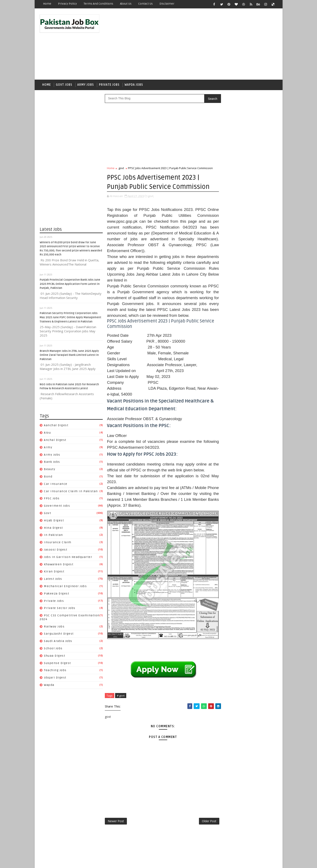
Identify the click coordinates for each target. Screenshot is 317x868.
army (48, 448)
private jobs (54, 602)
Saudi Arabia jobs (58, 642)
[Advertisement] (201, 45)
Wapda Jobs (134, 85)
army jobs (52, 456)
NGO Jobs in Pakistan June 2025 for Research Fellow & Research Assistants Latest (256, 266)
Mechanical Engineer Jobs (66, 587)
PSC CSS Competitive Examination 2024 (245, 544)
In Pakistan (54, 536)
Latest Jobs (53, 580)
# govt (121, 711)
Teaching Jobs (55, 671)
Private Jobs (109, 85)
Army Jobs (86, 85)
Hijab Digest (54, 521)
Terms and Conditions (99, 4)
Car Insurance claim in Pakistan (71, 492)
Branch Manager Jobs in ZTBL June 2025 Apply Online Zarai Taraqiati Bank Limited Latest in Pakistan (70, 356)
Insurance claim (58, 543)
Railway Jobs (54, 627)
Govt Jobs (64, 85)
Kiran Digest (54, 573)
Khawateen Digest (59, 565)
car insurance (56, 485)
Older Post (200, 837)
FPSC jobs (52, 499)
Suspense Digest (58, 664)
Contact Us (146, 4)
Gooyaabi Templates (114, 862)
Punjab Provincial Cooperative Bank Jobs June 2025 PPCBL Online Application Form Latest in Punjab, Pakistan (70, 285)
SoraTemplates (66, 862)
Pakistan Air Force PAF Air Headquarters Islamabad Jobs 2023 (254, 283)
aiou (48, 433)
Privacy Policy (68, 4)
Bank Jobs (52, 463)
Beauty (50, 470)
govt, (151, 210)
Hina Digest (54, 529)
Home (47, 4)
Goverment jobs (57, 507)
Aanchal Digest (56, 426)
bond (48, 477)
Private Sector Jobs (60, 609)
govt (48, 514)
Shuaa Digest (55, 657)
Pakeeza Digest (57, 594)
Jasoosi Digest (56, 550)
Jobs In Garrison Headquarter (68, 558)
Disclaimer (167, 4)
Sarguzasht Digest (59, 635)
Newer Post (116, 837)
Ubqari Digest (55, 679)
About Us (126, 4)
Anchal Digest (55, 441)
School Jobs (53, 649)
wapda (49, 686)
